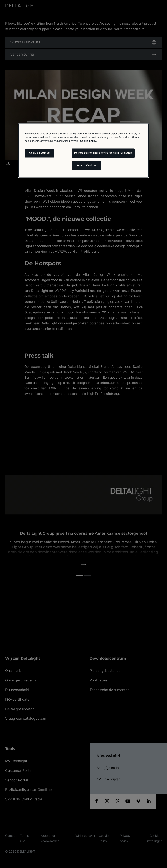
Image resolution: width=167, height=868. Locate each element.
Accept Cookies (86, 165)
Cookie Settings (39, 153)
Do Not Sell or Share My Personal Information (103, 153)
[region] (83, 150)
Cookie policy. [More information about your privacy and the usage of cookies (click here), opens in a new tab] (89, 141)
